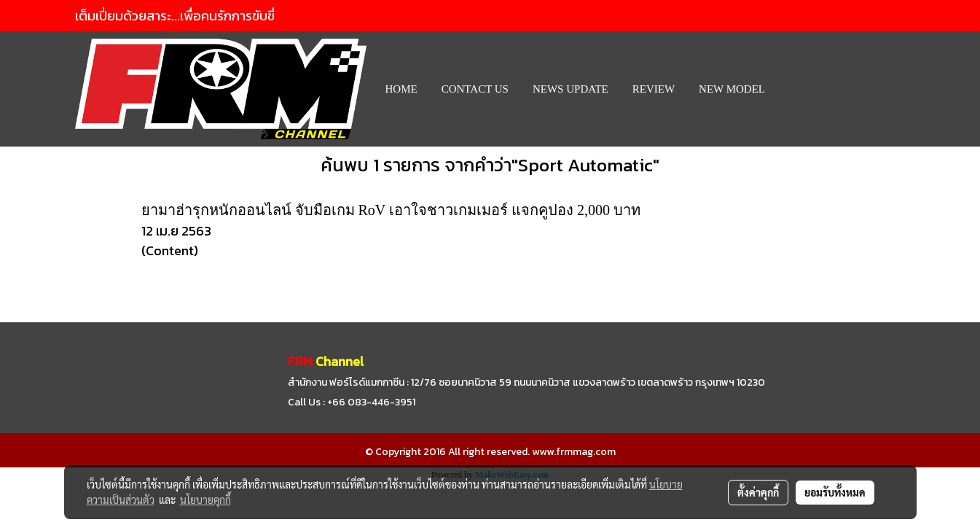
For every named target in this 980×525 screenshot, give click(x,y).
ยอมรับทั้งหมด (835, 492)
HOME (401, 89)
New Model (732, 89)
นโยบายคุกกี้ (205, 499)
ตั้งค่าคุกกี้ (758, 492)
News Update (571, 89)
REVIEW (654, 89)
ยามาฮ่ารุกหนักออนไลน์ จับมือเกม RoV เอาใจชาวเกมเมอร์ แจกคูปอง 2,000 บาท (391, 210)
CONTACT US (475, 89)
